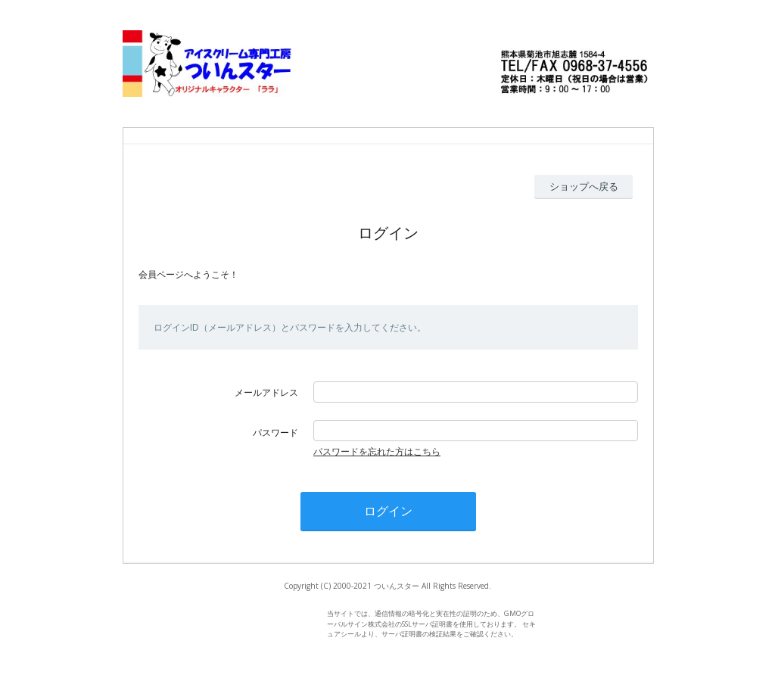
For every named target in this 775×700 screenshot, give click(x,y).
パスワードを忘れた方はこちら (377, 451)
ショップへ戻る (584, 186)
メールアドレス (266, 392)
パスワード (275, 432)
